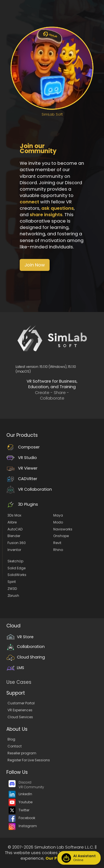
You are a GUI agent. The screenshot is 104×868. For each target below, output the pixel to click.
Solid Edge (17, 568)
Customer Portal (21, 703)
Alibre (12, 522)
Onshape (61, 536)
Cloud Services (20, 717)
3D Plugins (22, 504)
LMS (15, 668)
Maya (58, 515)
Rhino (58, 550)
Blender (14, 536)
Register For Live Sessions (29, 760)
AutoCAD (15, 529)
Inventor (14, 550)
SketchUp (15, 561)
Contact (15, 746)
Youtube (21, 802)
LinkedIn (20, 794)
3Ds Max (14, 515)
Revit (57, 543)
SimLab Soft (52, 114)
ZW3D (12, 589)
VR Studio (22, 458)
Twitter (19, 810)
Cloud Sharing (26, 657)
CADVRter (22, 479)
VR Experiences (20, 710)
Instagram (23, 826)
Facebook (22, 818)
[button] (35, 265)
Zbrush (13, 596)
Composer (23, 447)
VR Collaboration (29, 489)
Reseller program (22, 753)
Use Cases (19, 682)
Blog (11, 739)
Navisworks (63, 529)
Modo (58, 522)
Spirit (12, 582)
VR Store (20, 637)
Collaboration (26, 647)
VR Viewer (22, 468)
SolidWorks (17, 575)
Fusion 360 (17, 543)
